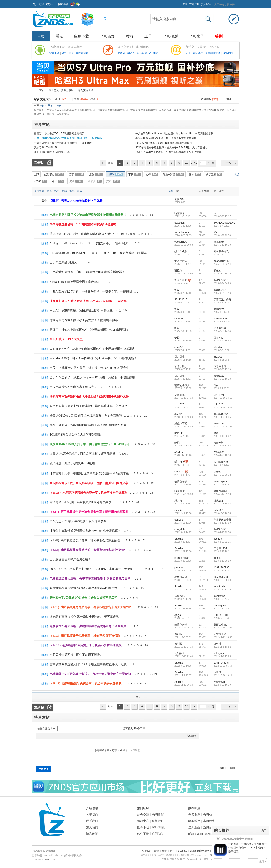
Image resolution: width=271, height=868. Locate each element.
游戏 (64, 53)
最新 (49, 191)
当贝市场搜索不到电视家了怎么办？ (73, 387)
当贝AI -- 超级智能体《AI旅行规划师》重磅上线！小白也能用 (90, 311)
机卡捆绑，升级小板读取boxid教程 (72, 463)
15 (142, 588)
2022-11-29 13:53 (223, 637)
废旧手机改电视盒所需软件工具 (52, 152)
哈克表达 (180, 213)
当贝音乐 (209, 827)
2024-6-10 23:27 (222, 436)
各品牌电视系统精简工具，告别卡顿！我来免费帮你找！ (167, 138)
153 (201, 634)
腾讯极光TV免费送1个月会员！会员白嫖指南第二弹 (83, 598)
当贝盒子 (196, 36)
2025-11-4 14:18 (222, 273)
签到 (219, 36)
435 (201, 472)
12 (152, 483)
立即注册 (194, 4)
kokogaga (219, 653)
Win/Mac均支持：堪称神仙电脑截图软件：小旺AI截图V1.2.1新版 (92, 349)
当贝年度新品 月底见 (63, 263)
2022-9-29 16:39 (222, 685)
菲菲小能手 (181, 366)
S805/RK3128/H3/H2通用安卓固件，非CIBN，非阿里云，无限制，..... (95, 569)
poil (216, 213)
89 (138, 502)
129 (201, 491)
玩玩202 (218, 501)
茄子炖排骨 (220, 328)
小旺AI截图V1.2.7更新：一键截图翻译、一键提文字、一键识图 (91, 292)
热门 (57, 191)
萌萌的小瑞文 (182, 385)
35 (154, 512)
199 (201, 414)
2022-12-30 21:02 (223, 628)
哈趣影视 (194, 821)
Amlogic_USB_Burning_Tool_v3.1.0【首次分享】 (81, 243)
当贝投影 (170, 36)
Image (49, 736)
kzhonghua (220, 606)
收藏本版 (209, 99)
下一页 (228, 163)
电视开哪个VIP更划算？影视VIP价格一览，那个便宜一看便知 (90, 674)
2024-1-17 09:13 (222, 494)
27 (200, 529)
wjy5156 (45, 105)
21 (200, 577)
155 (201, 567)
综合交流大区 (86, 90)
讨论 (72, 53)
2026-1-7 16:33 (222, 254)
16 (200, 290)
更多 (79, 191)
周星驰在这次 (221, 251)
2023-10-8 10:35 (222, 504)
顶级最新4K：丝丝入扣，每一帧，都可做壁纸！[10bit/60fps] (89, 444)
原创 (96, 174)
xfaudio (218, 347)
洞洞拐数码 (181, 261)
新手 (189, 53)
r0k (215, 232)
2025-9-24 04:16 (222, 293)
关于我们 (92, 815)
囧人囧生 (180, 357)
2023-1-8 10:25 (222, 609)
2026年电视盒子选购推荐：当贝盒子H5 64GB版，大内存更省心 (171, 148)
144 (201, 587)
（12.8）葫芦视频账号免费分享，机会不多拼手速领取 (85, 636)
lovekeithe (219, 596)
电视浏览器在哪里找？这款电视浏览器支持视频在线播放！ (88, 215)
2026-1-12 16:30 (222, 245)
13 (151, 493)
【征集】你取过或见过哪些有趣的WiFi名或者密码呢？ (85, 531)
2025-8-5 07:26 (222, 312)
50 (153, 444)
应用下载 (82, 36)
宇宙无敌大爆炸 (223, 300)
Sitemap (182, 851)
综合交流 (143, 815)
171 (201, 644)
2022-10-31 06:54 (223, 666)
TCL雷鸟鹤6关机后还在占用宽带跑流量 (75, 435)
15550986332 (221, 577)
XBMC (40, 181)
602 (201, 539)
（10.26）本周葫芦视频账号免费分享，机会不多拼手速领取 (88, 493)
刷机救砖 (158, 821)
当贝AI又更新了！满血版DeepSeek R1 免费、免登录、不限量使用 (92, 377)
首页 (35, 4)
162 (201, 385)
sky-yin (178, 414)
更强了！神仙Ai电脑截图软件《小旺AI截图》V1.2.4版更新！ (89, 330)
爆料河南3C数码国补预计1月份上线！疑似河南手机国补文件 (89, 396)
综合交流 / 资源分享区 (61, 90)
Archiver (147, 851)
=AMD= (179, 452)
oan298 (179, 347)
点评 (58, 181)
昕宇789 (179, 462)
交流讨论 (54, 174)
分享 (76, 174)
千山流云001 (221, 615)
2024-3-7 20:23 (222, 465)
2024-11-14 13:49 (223, 407)
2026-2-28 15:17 (222, 216)
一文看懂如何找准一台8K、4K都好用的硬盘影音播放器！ (87, 272)
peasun (179, 567)
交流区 (121, 53)
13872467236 (221, 567)
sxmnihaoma (182, 232)
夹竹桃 (217, 644)
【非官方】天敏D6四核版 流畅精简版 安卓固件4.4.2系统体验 (89, 473)
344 (201, 510)
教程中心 (143, 821)
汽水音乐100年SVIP (45, 148)
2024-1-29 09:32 (222, 475)
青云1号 (218, 443)
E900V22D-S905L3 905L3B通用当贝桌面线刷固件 (164, 143)
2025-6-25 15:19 (222, 369)
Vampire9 (180, 395)
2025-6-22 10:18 (222, 379)
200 (201, 682)
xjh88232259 (221, 319)
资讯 (76, 181)
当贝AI (207, 815)
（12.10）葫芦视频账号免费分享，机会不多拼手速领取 (86, 645)
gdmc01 (218, 558)
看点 (59, 36)
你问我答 (198, 53)
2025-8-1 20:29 (222, 322)
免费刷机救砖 (213, 53)
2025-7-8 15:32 (222, 350)
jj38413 (218, 539)
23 (200, 625)
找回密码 (206, 4)
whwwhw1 (219, 682)
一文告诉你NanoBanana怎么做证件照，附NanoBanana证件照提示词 (174, 134)
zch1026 (179, 404)
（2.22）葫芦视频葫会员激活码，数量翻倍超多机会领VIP (87, 550)
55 (200, 596)
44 (152, 474)
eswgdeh (180, 223)
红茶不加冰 (181, 280)
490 (201, 548)
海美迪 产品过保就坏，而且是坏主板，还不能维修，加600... (89, 454)
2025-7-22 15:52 (222, 341)
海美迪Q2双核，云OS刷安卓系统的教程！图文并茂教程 (86, 416)
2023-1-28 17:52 (222, 570)
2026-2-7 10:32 (222, 226)
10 (187, 163)
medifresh (219, 587)
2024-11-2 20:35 (222, 417)
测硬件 (131, 53)
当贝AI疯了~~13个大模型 (66, 339)
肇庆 (216, 433)
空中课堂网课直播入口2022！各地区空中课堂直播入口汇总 (88, 664)
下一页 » (135, 697)
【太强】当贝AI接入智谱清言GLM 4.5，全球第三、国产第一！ (91, 301)
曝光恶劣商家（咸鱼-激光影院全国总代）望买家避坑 (84, 617)
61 (144, 541)
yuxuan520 (181, 242)
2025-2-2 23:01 (222, 388)
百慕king (218, 338)
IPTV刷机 (158, 827)
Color (44, 736)
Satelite (179, 510)
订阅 (228, 99)
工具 (148, 36)
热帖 (64, 191)
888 (201, 501)
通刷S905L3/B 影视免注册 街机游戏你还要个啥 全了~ (84, 234)
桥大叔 (178, 501)
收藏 (42, 4)
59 (151, 215)
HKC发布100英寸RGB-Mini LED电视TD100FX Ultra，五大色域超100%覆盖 (98, 253)
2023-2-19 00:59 (222, 561)
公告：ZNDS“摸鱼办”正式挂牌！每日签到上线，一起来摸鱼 (68, 138)
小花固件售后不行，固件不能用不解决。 (76, 655)
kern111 (179, 433)
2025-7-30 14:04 (222, 331)
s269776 (179, 472)
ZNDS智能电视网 (33, 90)
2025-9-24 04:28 (222, 283)
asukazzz (219, 309)
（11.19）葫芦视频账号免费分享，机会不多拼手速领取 (85, 683)
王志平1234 (220, 548)
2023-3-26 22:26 (222, 542)
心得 (152, 174)
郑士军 (217, 472)
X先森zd (179, 653)
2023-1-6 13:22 (222, 618)
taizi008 (218, 357)
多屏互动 (214, 174)
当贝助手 (209, 821)
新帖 (157, 851)
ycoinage (56, 105)
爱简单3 (179, 199)
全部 (36, 174)
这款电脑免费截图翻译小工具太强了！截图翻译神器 (84, 320)
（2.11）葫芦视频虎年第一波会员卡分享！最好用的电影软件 (89, 512)
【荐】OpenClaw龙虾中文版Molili (234, 839)
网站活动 (142, 53)
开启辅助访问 (181, 3)
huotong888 (220, 482)
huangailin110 (222, 261)
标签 (165, 851)
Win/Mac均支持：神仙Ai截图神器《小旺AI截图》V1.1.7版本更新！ (93, 358)
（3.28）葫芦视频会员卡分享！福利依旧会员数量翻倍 (85, 540)
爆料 (116, 174)
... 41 (194, 163)
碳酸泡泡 (180, 596)
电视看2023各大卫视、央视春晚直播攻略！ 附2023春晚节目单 (90, 579)
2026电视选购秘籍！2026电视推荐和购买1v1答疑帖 (83, 224)
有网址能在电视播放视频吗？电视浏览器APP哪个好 (83, 588)
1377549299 (221, 462)
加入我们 (92, 827)
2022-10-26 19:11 (223, 675)
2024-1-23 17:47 (222, 485)
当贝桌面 (194, 827)
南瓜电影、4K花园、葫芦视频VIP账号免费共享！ (82, 502)
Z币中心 (154, 53)
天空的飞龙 (220, 634)
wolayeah (219, 452)
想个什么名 (181, 251)
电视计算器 (82, 53)
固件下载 (143, 827)
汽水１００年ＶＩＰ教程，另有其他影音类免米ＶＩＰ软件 (169, 152)
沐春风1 (218, 672)
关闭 (264, 830)
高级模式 (191, 736)
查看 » (263, 862)
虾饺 (177, 290)
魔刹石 (178, 634)
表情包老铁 (181, 482)
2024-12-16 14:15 (223, 398)
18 (146, 645)
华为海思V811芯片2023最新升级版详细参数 (78, 521)
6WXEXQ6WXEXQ (225, 223)
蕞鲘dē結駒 (220, 491)
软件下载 (55, 53)
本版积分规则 (227, 768)
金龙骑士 (219, 242)
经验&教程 (173, 174)
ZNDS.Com (50, 860)
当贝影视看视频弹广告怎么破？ (70, 559)
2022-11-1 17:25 (222, 656)
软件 (172, 851)
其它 (113, 181)
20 (146, 416)
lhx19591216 (221, 280)
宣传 (195, 174)
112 (201, 482)
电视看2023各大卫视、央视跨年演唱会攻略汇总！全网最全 (88, 626)
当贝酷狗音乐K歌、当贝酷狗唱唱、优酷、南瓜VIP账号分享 (89, 483)
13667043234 (221, 663)
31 (157, 607)
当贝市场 (108, 36)
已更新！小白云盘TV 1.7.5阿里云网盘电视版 (59, 134)
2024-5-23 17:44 (222, 446)
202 (201, 672)
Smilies (70, 736)
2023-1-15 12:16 (222, 589)
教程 (130, 36)
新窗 (171, 191)
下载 (135, 174)
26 (200, 242)
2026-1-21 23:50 (222, 235)
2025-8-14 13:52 (222, 302)
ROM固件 (228, 53)
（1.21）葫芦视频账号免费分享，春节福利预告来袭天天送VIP (90, 607)
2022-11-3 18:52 (222, 647)
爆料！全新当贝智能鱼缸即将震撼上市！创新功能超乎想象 (88, 425)
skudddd (179, 319)
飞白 (216, 385)
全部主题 (39, 191)
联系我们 (92, 821)
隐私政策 (92, 834)
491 (201, 443)
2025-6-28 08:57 (222, 360)
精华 (72, 191)
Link (54, 736)
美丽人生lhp (220, 625)
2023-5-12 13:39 (222, 523)
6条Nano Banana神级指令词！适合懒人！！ (78, 282)
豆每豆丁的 (220, 366)
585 (201, 213)
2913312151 (182, 300)
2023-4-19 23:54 (222, 532)
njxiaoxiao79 (182, 558)
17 (200, 280)
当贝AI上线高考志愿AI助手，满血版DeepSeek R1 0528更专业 (89, 368)
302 (201, 606)
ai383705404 (221, 414)
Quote (60, 736)
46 (200, 232)
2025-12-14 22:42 (223, 264)
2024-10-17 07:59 (223, 426)
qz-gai (178, 615)
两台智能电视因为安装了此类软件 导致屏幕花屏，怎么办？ (88, 406)
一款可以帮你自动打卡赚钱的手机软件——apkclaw (63, 143)
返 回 (110, 163)
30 (200, 261)
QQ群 (49, 4)
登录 (185, 4)
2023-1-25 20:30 (222, 580)
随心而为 (219, 395)
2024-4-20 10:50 (222, 455)
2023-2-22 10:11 (222, 551)
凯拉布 (178, 270)
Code (65, 736)
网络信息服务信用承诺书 (153, 855)
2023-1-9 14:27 (222, 599)
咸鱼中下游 (181, 424)
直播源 (95, 181)
